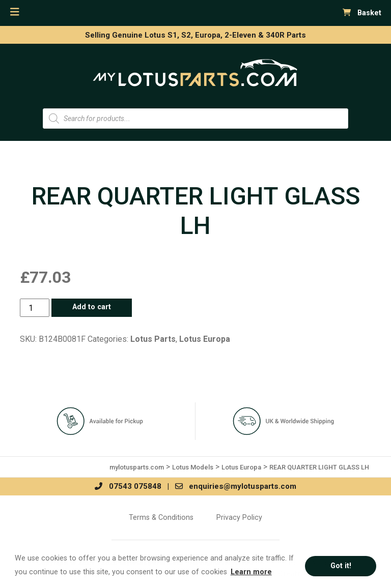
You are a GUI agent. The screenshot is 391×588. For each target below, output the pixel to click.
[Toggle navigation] (15, 12)
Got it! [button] (341, 566)
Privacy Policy (239, 517)
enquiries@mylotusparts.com (236, 486)
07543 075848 (128, 486)
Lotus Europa (205, 339)
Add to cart (92, 307)
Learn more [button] (251, 572)
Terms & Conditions (161, 517)
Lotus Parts (153, 339)
